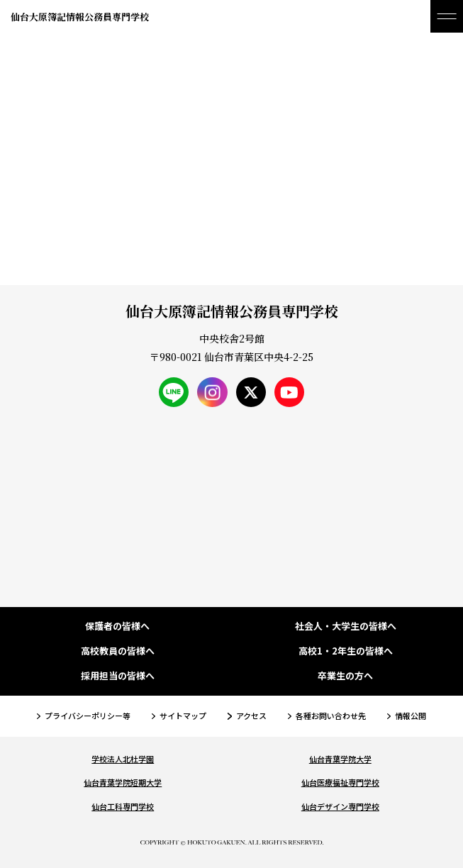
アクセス (251, 716)
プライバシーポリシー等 (88, 716)
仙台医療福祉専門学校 (340, 782)
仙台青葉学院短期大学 (123, 782)
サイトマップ (183, 716)
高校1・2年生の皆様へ (346, 651)
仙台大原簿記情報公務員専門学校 (80, 17)
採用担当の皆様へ (118, 676)
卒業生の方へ (345, 676)
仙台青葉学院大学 (340, 759)
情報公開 (411, 716)
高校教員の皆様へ (118, 651)
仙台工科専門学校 (123, 806)
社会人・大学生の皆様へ (346, 627)
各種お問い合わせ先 (331, 716)
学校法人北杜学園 (123, 759)
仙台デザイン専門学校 (340, 806)
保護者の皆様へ (117, 627)
